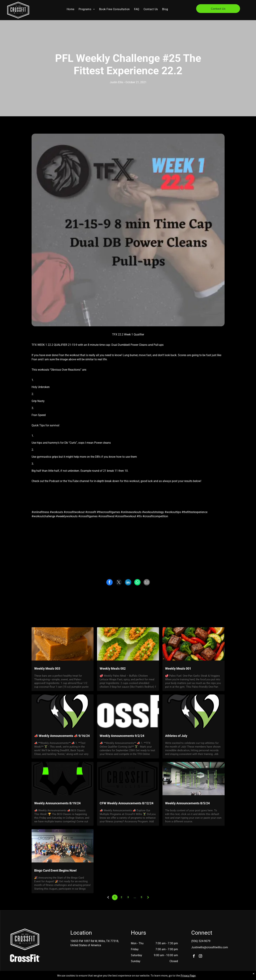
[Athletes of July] (193, 711)
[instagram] (200, 957)
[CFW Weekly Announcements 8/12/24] (128, 779)
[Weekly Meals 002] (128, 644)
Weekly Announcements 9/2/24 (122, 736)
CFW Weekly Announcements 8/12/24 (127, 803)
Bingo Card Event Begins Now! (55, 870)
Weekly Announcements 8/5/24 (187, 803)
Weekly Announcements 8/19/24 (57, 803)
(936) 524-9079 (201, 941)
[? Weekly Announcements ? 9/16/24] (63, 711)
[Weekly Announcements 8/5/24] (193, 779)
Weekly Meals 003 (47, 668)
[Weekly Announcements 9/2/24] (128, 711)
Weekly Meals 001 (178, 668)
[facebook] (194, 957)
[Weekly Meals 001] (193, 644)
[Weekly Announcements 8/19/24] (63, 779)
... (135, 897)
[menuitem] (71, 9)
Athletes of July (176, 736)
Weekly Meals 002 (113, 668)
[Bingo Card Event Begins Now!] (63, 846)
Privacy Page (188, 975)
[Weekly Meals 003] (63, 644)
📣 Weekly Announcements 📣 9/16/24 (62, 736)
